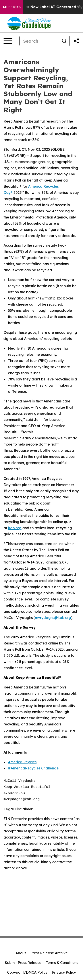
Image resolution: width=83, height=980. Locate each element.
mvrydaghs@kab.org (53, 618)
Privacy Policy (64, 972)
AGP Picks (12, 7)
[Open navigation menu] (8, 41)
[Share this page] (76, 41)
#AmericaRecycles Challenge (33, 768)
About (21, 953)
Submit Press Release (23, 963)
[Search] (39, 41)
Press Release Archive (49, 953)
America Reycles (22, 762)
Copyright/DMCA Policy (27, 972)
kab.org (15, 528)
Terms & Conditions (62, 963)
